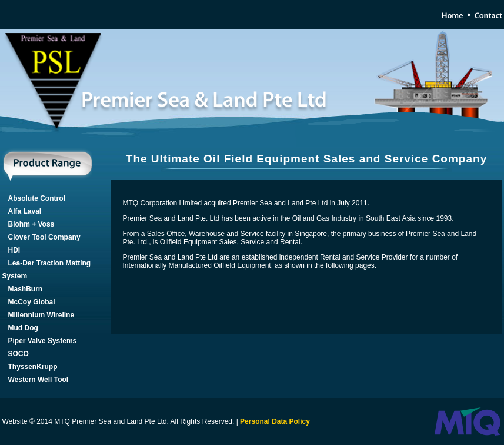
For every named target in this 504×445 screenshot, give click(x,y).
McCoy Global (32, 302)
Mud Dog (23, 328)
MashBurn (26, 289)
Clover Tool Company (44, 237)
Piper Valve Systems (43, 341)
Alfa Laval (25, 211)
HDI (14, 250)
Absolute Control (37, 198)
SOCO (19, 354)
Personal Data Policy (275, 421)
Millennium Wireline (41, 315)
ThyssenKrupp (33, 367)
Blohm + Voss (31, 224)
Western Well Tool (39, 380)
